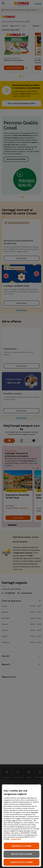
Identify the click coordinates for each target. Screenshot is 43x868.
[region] (21, 826)
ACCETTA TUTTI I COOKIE (22, 862)
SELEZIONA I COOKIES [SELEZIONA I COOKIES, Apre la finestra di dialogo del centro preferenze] (21, 846)
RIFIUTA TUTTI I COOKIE (22, 854)
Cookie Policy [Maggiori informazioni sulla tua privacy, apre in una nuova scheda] (16, 839)
